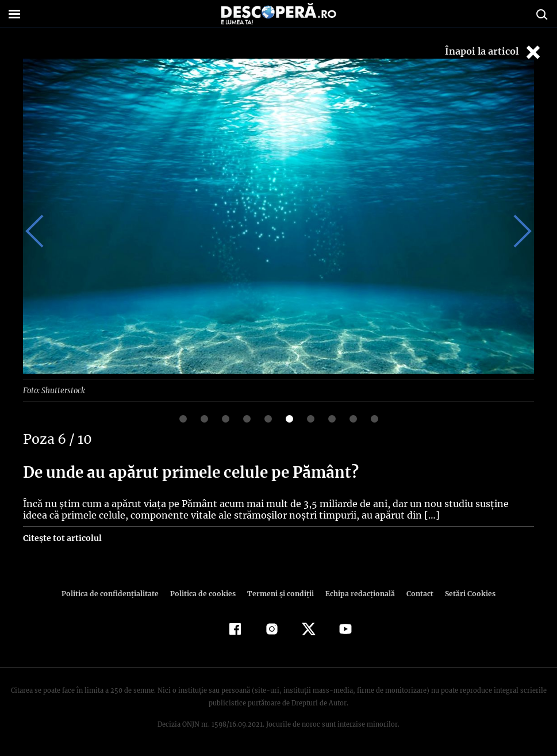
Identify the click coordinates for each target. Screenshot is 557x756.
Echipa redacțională (357, 593)
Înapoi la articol (494, 52)
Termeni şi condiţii (279, 593)
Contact (416, 593)
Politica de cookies (205, 593)
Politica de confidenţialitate (116, 593)
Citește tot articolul (62, 538)
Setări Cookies (464, 593)
